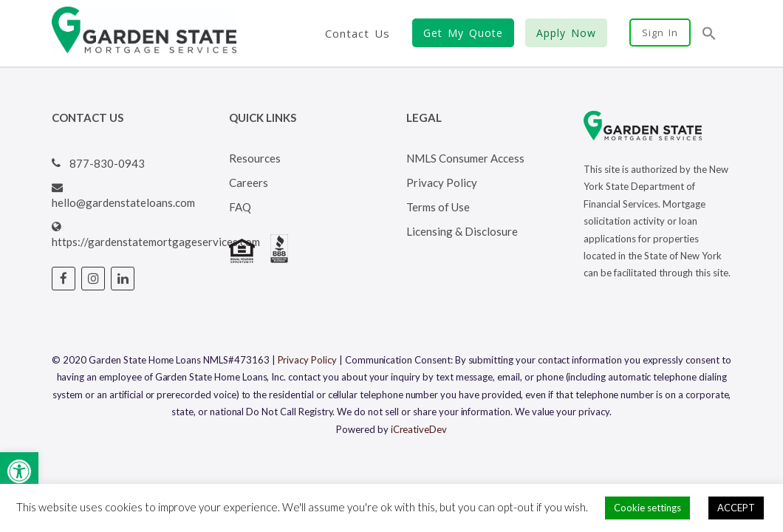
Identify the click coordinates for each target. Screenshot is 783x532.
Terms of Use (438, 207)
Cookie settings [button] (647, 508)
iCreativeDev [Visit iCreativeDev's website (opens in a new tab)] (419, 429)
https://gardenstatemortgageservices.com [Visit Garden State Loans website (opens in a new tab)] (156, 242)
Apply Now (566, 33)
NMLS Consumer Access (465, 158)
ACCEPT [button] (736, 508)
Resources (255, 158)
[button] (19, 471)
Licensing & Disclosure (462, 231)
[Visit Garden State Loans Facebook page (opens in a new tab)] (64, 279)
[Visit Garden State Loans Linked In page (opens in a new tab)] (123, 279)
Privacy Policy (442, 183)
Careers (249, 183)
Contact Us (358, 33)
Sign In (660, 33)
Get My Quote (463, 33)
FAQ (240, 207)
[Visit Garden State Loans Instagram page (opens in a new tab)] (93, 279)
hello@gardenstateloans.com (123, 202)
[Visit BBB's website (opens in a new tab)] (279, 259)
